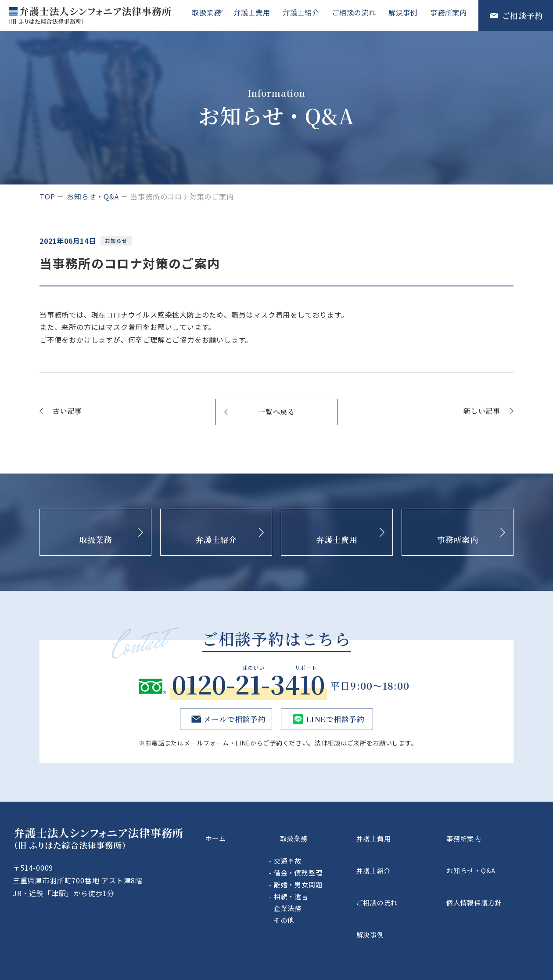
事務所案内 (449, 15)
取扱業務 (211, 15)
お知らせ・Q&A (93, 196)
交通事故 (334, 849)
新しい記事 (482, 411)
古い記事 (67, 411)
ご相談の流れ (358, 15)
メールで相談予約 (233, 719)
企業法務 (334, 896)
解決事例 (406, 15)
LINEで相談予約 (334, 719)
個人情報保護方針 (494, 873)
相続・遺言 (338, 884)
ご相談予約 (523, 15)
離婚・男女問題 (345, 873)
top (47, 196)
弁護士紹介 (307, 15)
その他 (331, 908)
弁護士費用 (260, 15)
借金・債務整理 (345, 861)
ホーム (252, 832)
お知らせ (118, 241)
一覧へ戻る (276, 412)
